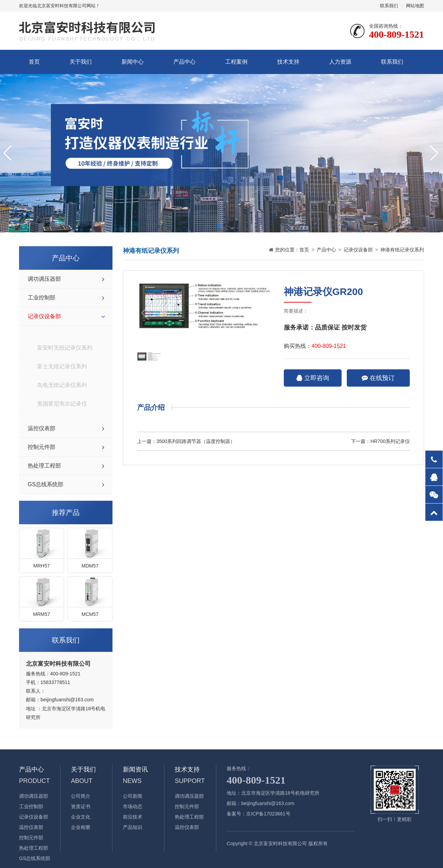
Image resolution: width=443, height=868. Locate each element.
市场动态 (133, 806)
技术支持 (288, 62)
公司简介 (81, 796)
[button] (219, 225)
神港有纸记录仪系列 (62, 410)
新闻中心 (133, 62)
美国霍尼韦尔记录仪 (62, 391)
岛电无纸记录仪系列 (62, 372)
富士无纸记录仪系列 (62, 354)
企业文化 (81, 817)
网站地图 (415, 6)
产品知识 (133, 827)
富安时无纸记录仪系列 (65, 335)
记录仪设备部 (44, 316)
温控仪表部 (42, 428)
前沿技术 (133, 817)
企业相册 (81, 827)
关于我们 (81, 62)
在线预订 (378, 378)
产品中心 (184, 62)
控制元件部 (42, 447)
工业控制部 (42, 298)
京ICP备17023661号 (268, 814)
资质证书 (81, 806)
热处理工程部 (44, 466)
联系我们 (389, 6)
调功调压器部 (44, 279)
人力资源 (340, 62)
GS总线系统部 (46, 484)
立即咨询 (313, 378)
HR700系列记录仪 (390, 441)
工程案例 (236, 62)
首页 (34, 62)
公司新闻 (133, 796)
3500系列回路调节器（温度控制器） (196, 441)
